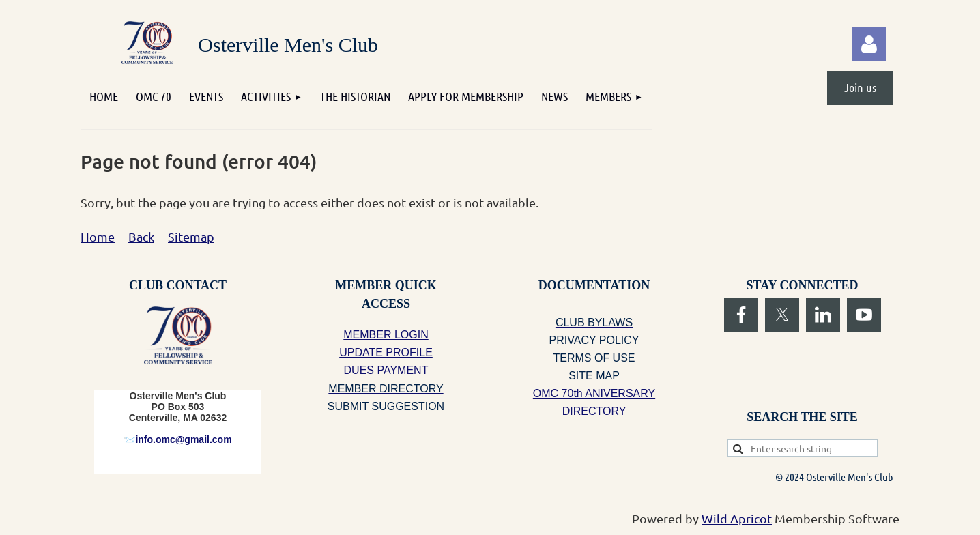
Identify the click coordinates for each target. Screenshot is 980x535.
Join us (860, 87)
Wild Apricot (737, 518)
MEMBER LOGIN (386, 335)
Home (98, 236)
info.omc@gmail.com (183, 439)
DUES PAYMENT (386, 370)
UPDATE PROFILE (386, 352)
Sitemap (191, 236)
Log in (869, 44)
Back (141, 236)
